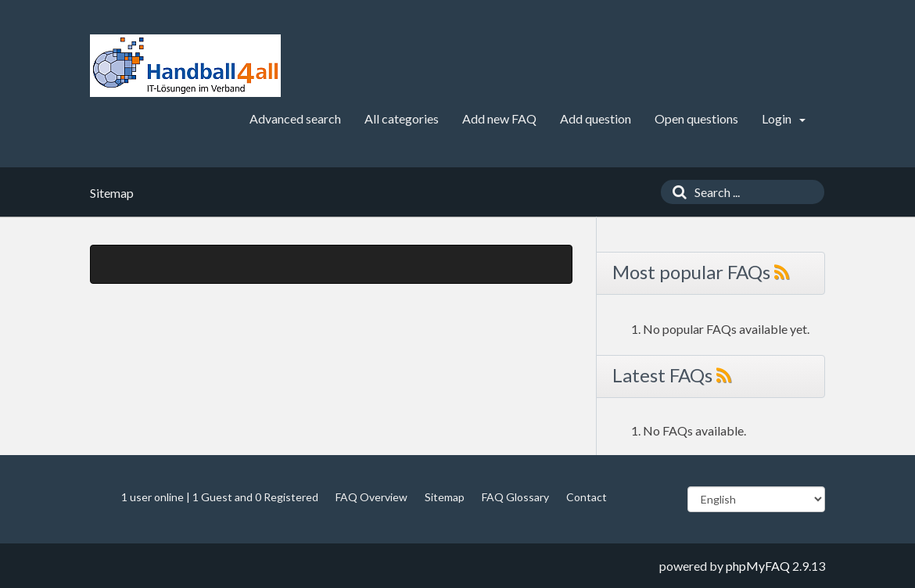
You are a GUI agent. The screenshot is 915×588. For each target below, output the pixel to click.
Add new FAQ (499, 118)
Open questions (696, 118)
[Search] (676, 192)
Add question (596, 118)
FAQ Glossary (515, 497)
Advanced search (295, 118)
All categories (402, 118)
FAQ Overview (371, 497)
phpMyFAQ (758, 566)
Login (784, 118)
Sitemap (445, 497)
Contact (587, 497)
